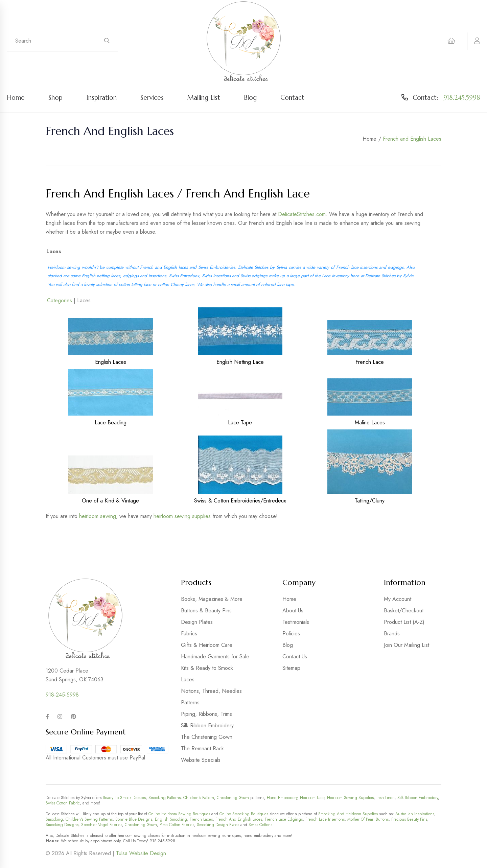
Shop (55, 97)
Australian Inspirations (415, 814)
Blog (250, 97)
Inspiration (101, 97)
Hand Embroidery (282, 798)
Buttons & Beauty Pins (206, 611)
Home (16, 97)
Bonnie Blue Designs (134, 819)
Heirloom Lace (312, 798)
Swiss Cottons (260, 825)
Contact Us (295, 656)
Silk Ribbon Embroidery (207, 725)
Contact (292, 97)
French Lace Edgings (284, 819)
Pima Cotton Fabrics (177, 825)
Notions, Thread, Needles (211, 691)
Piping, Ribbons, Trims (206, 714)
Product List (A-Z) (404, 622)
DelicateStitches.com (302, 214)
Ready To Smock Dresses (124, 798)
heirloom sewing (98, 516)
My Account (398, 599)
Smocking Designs (62, 825)
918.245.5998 (462, 97)
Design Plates (197, 622)
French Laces (201, 819)
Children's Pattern (199, 798)
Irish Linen (386, 798)
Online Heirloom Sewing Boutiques (179, 814)
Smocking (54, 819)
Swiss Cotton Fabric (63, 803)
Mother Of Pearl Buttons (368, 819)
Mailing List (204, 97)
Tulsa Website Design (141, 853)
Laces (188, 679)
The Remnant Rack (202, 748)
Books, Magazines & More (212, 599)
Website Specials (201, 760)
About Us (293, 611)
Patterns (190, 702)
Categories (60, 300)
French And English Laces (239, 819)
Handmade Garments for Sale (215, 656)
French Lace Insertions (325, 819)
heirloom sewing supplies (182, 516)
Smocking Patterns (165, 798)
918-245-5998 (62, 695)
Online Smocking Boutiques (244, 814)
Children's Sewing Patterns (89, 819)
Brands (392, 634)
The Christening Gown (207, 737)
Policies (291, 634)
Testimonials (296, 622)
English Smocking (171, 819)
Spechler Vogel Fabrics (102, 825)
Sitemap (291, 668)
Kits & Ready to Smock (207, 668)
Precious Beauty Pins (409, 819)
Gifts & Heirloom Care (207, 645)
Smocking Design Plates (218, 825)
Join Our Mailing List (407, 645)
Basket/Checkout (404, 611)
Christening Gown (233, 798)
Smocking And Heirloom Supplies (348, 814)
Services (152, 97)
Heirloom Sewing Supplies (350, 798)
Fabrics (189, 634)
